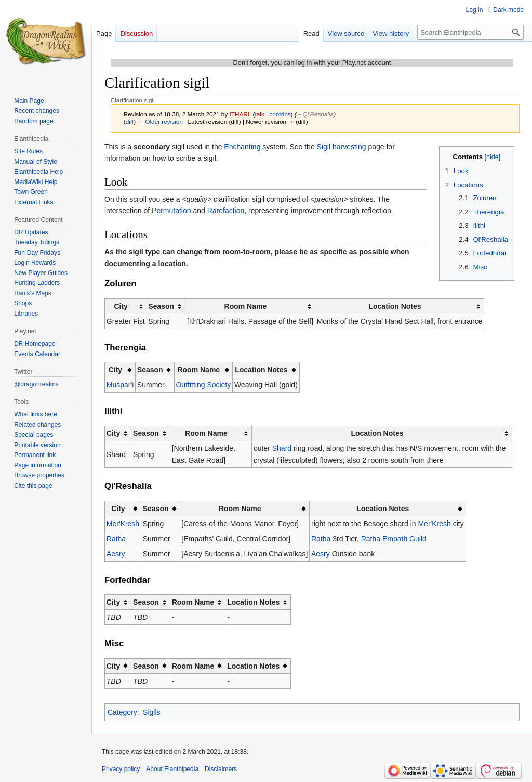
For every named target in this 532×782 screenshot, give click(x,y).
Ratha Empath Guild (394, 539)
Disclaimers (221, 769)
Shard (282, 448)
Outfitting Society (203, 385)
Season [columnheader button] (161, 306)
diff (130, 121)
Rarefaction (226, 211)
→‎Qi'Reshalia (315, 114)
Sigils (151, 712)
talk (260, 114)
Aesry (116, 554)
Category (122, 712)
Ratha (116, 539)
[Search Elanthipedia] (470, 32)
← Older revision (160, 121)
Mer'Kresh (123, 524)
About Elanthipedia (172, 769)
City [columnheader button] (121, 306)
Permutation (172, 211)
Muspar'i (120, 385)
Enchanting (242, 147)
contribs (280, 114)
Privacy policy (121, 769)
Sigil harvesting (342, 147)
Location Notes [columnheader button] (395, 306)
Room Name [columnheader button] (246, 306)
